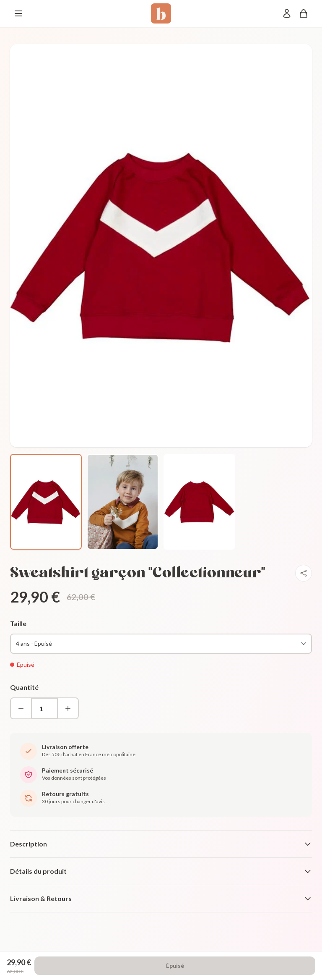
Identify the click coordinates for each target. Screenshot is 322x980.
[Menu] (18, 13)
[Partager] (304, 573)
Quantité (24, 687)
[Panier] (304, 13)
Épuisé (175, 966)
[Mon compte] (287, 13)
